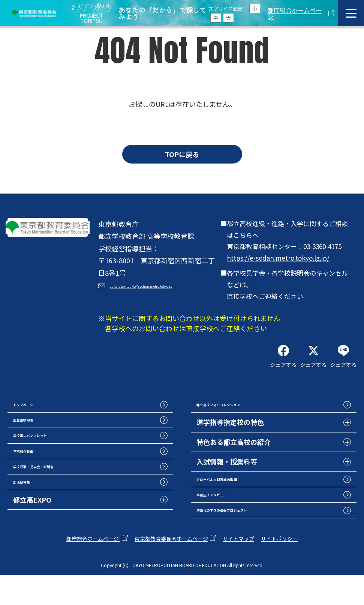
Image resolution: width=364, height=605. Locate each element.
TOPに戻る (182, 154)
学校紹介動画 (33, 479)
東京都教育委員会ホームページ (171, 569)
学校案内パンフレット (47, 459)
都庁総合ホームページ (295, 13)
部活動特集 (30, 518)
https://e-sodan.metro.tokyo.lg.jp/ (278, 258)
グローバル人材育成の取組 (237, 498)
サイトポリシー (279, 569)
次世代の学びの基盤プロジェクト (247, 538)
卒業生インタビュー (227, 518)
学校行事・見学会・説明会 (54, 498)
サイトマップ (238, 569)
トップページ (33, 420)
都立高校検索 (33, 439)
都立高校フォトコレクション (240, 420)
